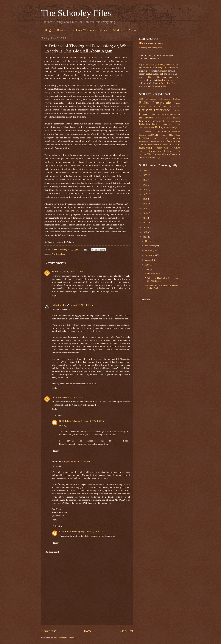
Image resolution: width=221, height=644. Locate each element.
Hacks (152, 127)
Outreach (176, 138)
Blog (48, 30)
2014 (145, 199)
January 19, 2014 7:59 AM (74, 397)
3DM (141, 99)
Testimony (143, 154)
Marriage (153, 135)
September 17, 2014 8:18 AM (94, 532)
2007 (145, 232)
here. (158, 58)
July (147, 265)
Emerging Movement (151, 121)
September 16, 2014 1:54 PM (77, 462)
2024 (145, 170)
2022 (145, 175)
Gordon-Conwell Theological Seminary (79, 57)
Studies (118, 30)
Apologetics (151, 99)
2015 (145, 194)
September (150, 255)
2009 (145, 223)
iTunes (151, 74)
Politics (171, 141)
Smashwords (163, 80)
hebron (55, 271)
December (150, 241)
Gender (164, 124)
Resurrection (162, 148)
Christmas (176, 110)
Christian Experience (154, 110)
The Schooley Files (76, 13)
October (149, 250)
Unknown (56, 397)
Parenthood (144, 141)
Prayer (166, 145)
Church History (157, 115)
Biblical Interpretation (156, 103)
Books (61, 30)
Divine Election (173, 118)
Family (155, 124)
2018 (145, 185)
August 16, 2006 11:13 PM (71, 271)
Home (88, 631)
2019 (145, 180)
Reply (54, 296)
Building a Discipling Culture (164, 106)
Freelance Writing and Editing (89, 30)
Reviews (175, 148)
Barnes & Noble (155, 77)
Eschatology (145, 124)
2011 (145, 213)
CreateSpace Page (169, 83)
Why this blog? (58, 254)
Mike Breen (174, 135)
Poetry (163, 142)
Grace (171, 124)
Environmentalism (173, 121)
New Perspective (161, 138)
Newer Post (48, 631)
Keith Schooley (59, 305)
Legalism (147, 132)
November (150, 246)
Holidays (160, 127)
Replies (58, 416)
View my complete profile (151, 48)
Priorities (175, 144)
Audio (132, 30)
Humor (169, 128)
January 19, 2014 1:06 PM (93, 421)
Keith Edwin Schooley (70, 421)
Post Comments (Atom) (64, 638)
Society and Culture (160, 151)
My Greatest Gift (152, 273)
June (147, 269)
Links (157, 131)
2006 (145, 237)
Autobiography (164, 99)
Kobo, (170, 77)
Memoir (164, 135)
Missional (144, 138)
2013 (145, 204)
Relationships (146, 148)
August (149, 260)
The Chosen (154, 154)
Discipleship (159, 118)
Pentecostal (155, 141)
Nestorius (66, 172)
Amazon (163, 71)
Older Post (126, 631)
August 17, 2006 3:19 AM (82, 305)
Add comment (52, 552)
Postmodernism (154, 145)
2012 (145, 209)
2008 (145, 227)
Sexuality (143, 151)
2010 (145, 218)
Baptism (176, 99)
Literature (167, 132)
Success (177, 151)
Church (144, 114)
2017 (145, 189)
